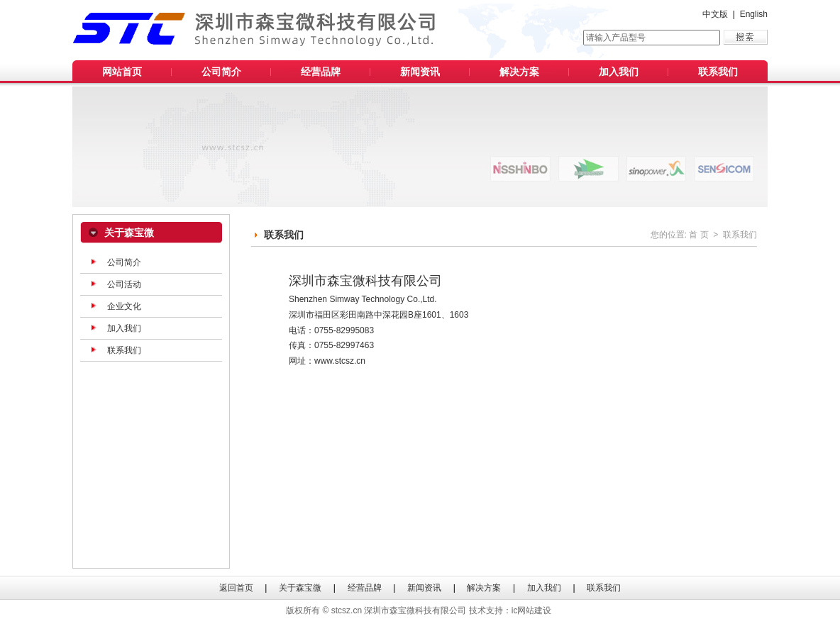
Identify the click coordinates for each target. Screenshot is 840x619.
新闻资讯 (420, 72)
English (754, 14)
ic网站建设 (532, 610)
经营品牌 (321, 72)
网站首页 (122, 72)
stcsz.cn (347, 610)
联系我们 (718, 72)
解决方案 (519, 72)
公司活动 (124, 284)
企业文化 (124, 306)
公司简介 (221, 72)
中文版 (715, 14)
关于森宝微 (300, 588)
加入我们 (619, 72)
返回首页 (236, 588)
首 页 (698, 235)
